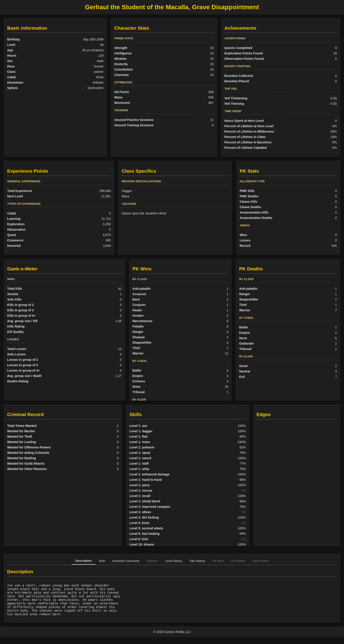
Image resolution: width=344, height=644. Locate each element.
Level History (174, 561)
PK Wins (218, 561)
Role (102, 561)
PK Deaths (238, 561)
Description (83, 561)
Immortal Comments (126, 561)
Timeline (152, 561)
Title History (197, 561)
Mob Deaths (261, 561)
